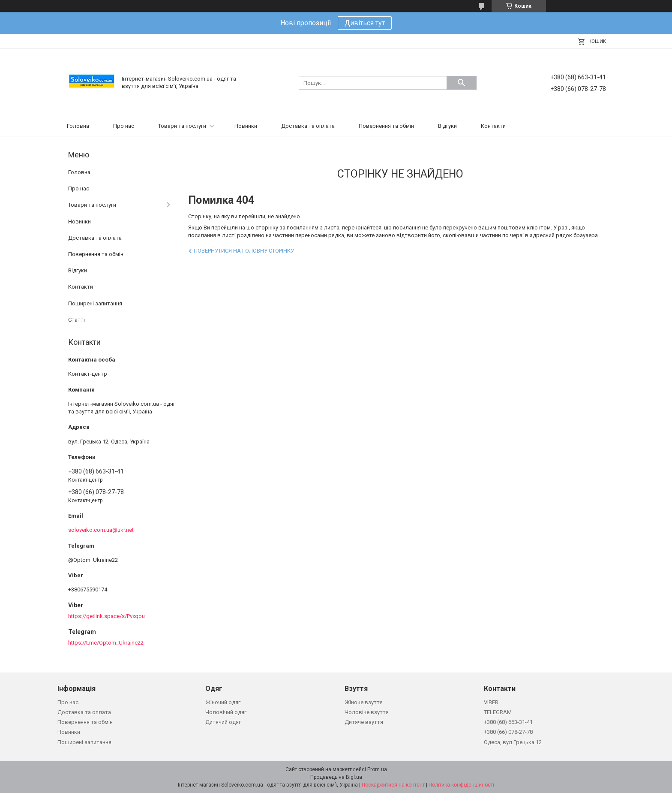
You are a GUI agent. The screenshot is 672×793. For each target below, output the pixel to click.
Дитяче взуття (364, 722)
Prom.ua (377, 769)
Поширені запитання (95, 303)
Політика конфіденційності (461, 785)
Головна (78, 126)
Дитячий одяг (223, 722)
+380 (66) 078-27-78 (508, 732)
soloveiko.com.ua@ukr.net (101, 530)
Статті (76, 320)
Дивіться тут (365, 23)
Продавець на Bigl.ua (336, 777)
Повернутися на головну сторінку (244, 251)
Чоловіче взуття (367, 712)
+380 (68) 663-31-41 (508, 722)
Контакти (493, 126)
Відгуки (447, 126)
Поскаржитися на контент (393, 785)
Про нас (124, 126)
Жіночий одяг (223, 702)
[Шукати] (462, 83)
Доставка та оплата (308, 126)
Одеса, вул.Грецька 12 (513, 742)
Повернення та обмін (386, 126)
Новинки (246, 126)
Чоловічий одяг (226, 712)
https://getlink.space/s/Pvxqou (106, 616)
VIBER (491, 702)
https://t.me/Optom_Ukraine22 (106, 643)
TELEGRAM (498, 712)
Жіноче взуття (364, 702)
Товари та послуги (182, 126)
